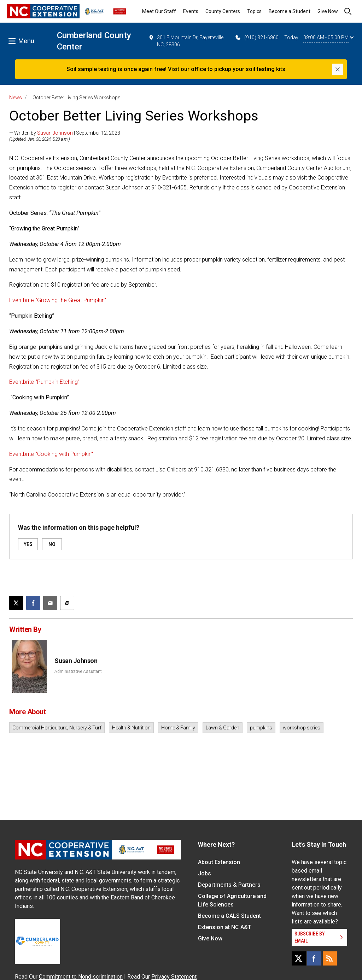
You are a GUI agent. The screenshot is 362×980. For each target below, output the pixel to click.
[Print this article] (67, 603)
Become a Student (290, 11)
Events (191, 11)
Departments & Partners (229, 885)
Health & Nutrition (131, 728)
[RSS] (330, 958)
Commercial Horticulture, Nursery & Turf (57, 728)
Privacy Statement (174, 977)
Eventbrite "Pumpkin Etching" (44, 382)
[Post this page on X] (16, 603)
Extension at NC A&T (225, 927)
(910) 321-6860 (256, 37)
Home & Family (178, 728)
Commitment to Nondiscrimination (81, 977)
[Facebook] (314, 958)
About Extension (219, 862)
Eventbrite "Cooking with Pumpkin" (51, 454)
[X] (299, 958)
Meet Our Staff (159, 11)
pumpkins (261, 728)
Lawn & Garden (223, 728)
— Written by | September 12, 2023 (65, 133)
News (16, 98)
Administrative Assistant (78, 671)
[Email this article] (50, 603)
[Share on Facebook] (33, 603)
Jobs (205, 873)
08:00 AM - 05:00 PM (328, 37)
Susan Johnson (55, 133)
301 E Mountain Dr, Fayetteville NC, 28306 (186, 41)
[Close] (338, 69)
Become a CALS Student (229, 916)
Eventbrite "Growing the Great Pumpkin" (58, 300)
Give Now (328, 11)
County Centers (223, 11)
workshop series (302, 728)
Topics (254, 11)
